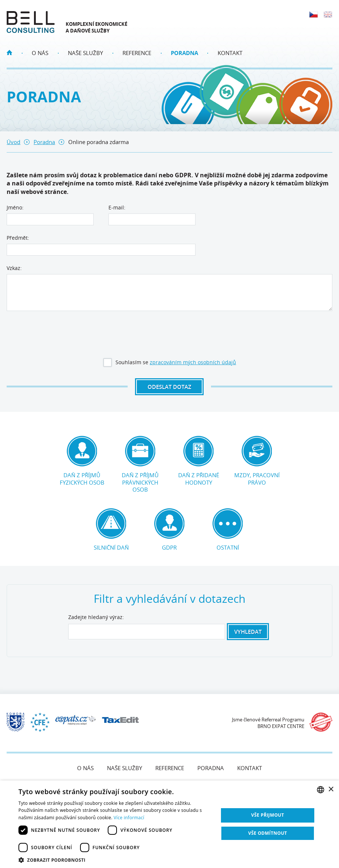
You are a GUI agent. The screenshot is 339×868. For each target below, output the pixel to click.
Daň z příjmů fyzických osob (82, 461)
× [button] (331, 790)
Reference (137, 53)
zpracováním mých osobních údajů (193, 362)
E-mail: (117, 207)
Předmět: (18, 238)
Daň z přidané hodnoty (198, 461)
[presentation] (169, 335)
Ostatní (228, 530)
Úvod (13, 142)
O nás (40, 53)
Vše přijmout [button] (268, 815)
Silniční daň (111, 530)
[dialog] (169, 824)
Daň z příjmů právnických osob (140, 464)
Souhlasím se (170, 363)
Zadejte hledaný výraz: (96, 617)
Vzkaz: (14, 268)
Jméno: (15, 207)
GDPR (169, 530)
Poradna (184, 53)
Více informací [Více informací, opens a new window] (129, 818)
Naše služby (85, 53)
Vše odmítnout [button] (268, 833)
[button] (115, 859)
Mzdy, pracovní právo (257, 461)
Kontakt (230, 53)
